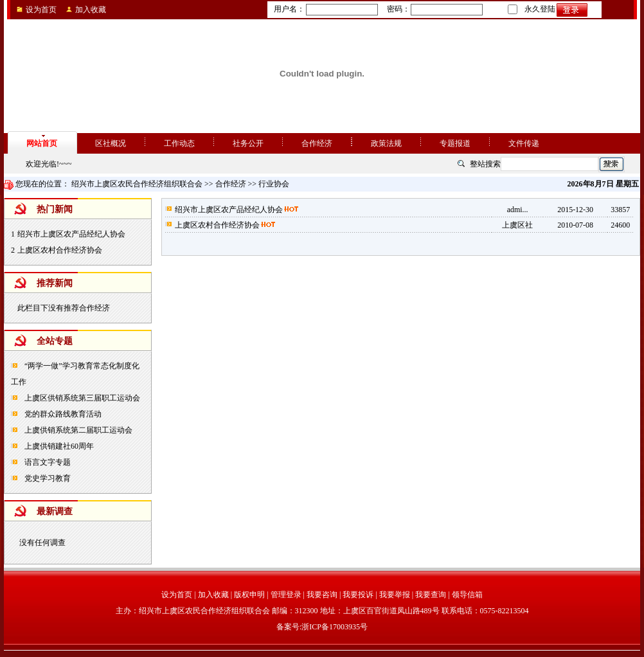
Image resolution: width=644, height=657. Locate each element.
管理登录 (286, 595)
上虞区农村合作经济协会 (60, 250)
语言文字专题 (47, 462)
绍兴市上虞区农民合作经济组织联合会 (137, 184)
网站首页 (42, 143)
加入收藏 (91, 10)
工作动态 (179, 143)
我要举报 (395, 595)
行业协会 (274, 184)
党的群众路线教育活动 (62, 414)
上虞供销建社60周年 (58, 446)
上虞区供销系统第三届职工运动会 (81, 398)
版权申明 (249, 595)
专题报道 (455, 143)
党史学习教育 (47, 478)
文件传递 (524, 143)
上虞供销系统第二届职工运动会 (77, 430)
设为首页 (41, 10)
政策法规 (386, 143)
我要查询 (431, 595)
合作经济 (317, 143)
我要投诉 (358, 595)
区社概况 (111, 143)
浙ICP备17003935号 (335, 627)
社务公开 (248, 143)
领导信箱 (467, 595)
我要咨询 (322, 595)
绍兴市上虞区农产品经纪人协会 (71, 234)
